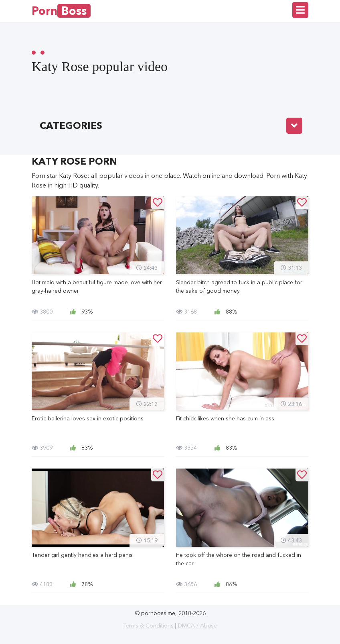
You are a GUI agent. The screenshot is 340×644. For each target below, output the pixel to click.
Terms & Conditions (148, 626)
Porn (61, 11)
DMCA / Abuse (197, 626)
